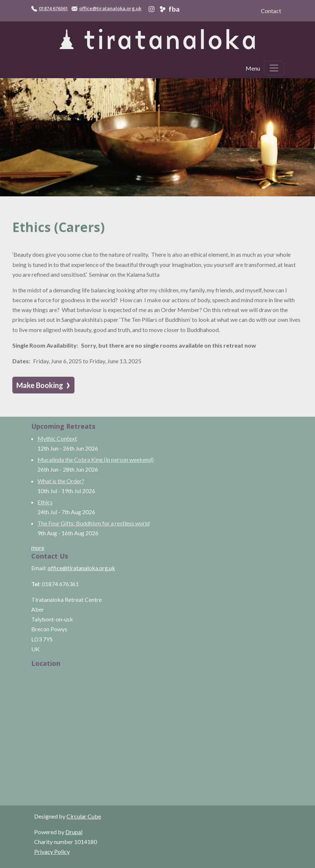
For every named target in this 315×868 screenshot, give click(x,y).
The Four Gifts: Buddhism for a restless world (94, 523)
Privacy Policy (52, 851)
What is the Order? (61, 481)
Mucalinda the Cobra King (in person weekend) (96, 459)
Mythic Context (57, 438)
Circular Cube (84, 816)
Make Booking (43, 385)
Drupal (74, 832)
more (38, 547)
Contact (271, 11)
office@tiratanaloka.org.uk (110, 8)
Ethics (45, 502)
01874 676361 (53, 8)
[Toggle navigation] (274, 68)
